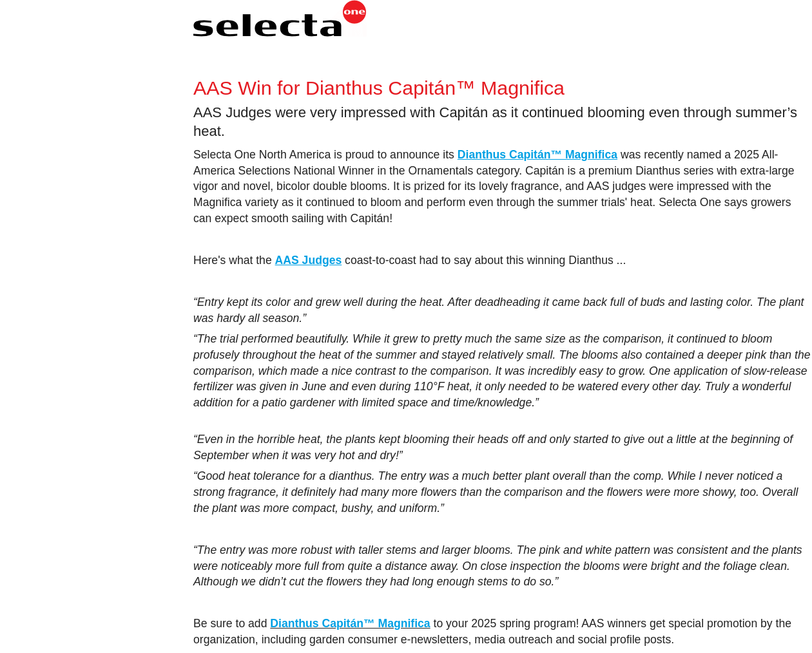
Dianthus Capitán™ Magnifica (350, 623)
